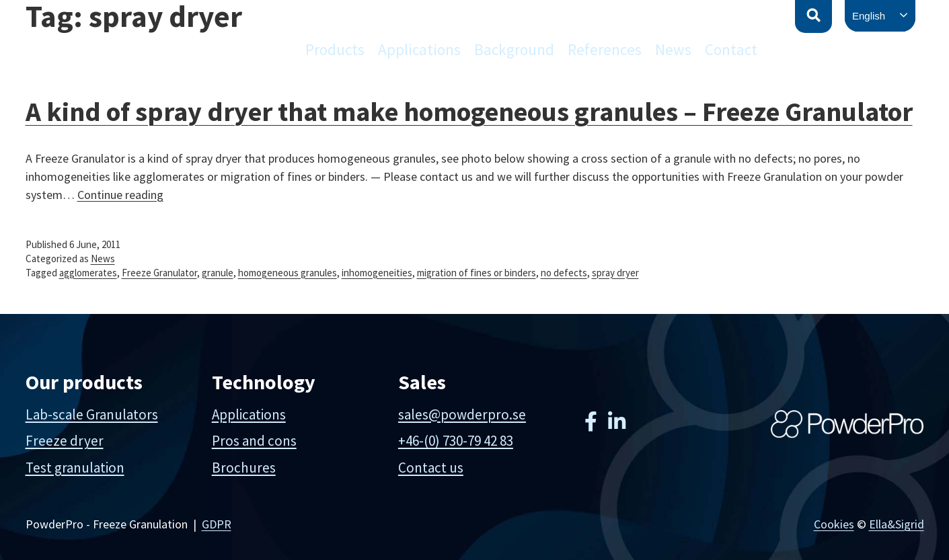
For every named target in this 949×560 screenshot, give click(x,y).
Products (335, 49)
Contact (731, 49)
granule (218, 273)
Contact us (431, 468)
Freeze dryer (65, 441)
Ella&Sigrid (897, 524)
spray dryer (615, 273)
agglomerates (88, 273)
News (673, 49)
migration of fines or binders (477, 273)
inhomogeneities (377, 273)
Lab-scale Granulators (92, 414)
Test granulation (75, 468)
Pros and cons (254, 441)
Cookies (834, 524)
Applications (419, 49)
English (869, 16)
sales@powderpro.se (462, 414)
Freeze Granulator (159, 273)
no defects (564, 273)
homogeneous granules (288, 273)
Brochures (244, 468)
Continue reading (120, 195)
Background (514, 49)
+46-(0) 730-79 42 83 (456, 441)
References (605, 49)
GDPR (217, 524)
